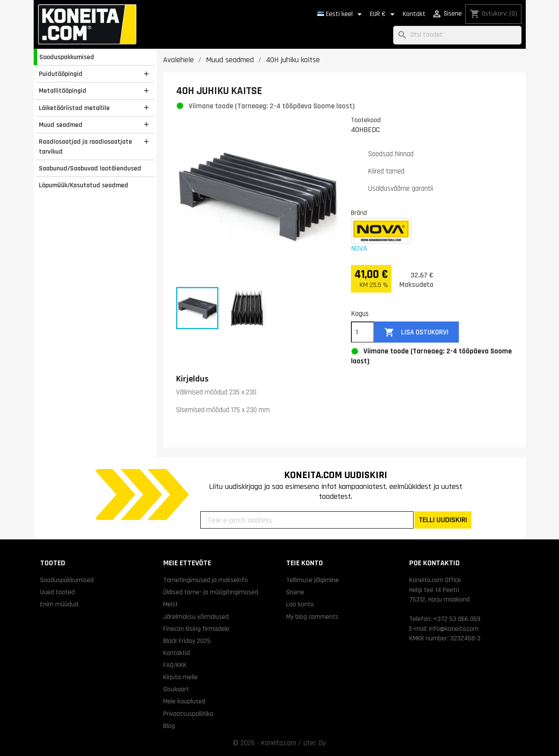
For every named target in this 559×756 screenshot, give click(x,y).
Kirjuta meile (180, 677)
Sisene (295, 592)
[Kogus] (363, 332)
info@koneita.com (454, 629)
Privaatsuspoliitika (188, 714)
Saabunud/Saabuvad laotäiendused (90, 168)
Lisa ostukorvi (416, 332)
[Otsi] (457, 35)
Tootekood (366, 120)
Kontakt (414, 14)
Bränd (359, 213)
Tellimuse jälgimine (313, 580)
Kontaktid (177, 653)
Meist (171, 604)
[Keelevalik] (341, 14)
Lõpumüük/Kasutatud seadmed (84, 185)
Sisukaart (176, 689)
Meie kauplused (184, 701)
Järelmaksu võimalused (196, 617)
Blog (169, 726)
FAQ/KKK (175, 665)
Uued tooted (57, 592)
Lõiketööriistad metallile (74, 108)
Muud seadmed (61, 125)
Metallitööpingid (63, 91)
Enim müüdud (59, 604)
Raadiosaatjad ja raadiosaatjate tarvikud (85, 146)
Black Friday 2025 (187, 641)
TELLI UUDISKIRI (443, 520)
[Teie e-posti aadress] (307, 520)
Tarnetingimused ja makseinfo (205, 580)
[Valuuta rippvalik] (384, 14)
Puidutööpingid (61, 74)
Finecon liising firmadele (196, 629)
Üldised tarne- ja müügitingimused (211, 592)
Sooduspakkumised (67, 57)
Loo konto (300, 604)
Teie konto (305, 563)
